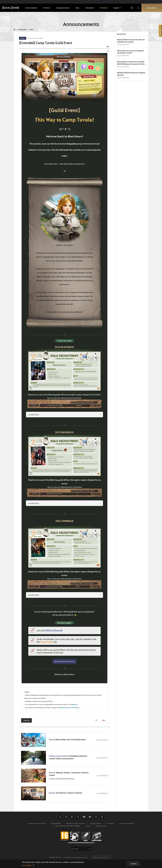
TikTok (102, 817)
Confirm (134, 864)
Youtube (84, 817)
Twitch (72, 817)
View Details (27, 865)
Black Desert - (101, 857)
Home (14, 29)
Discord (90, 817)
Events (31, 29)
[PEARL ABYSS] (55, 857)
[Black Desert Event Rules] (70, 707)
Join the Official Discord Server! (64, 661)
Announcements (22, 29)
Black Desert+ (96, 817)
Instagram (66, 817)
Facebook (78, 817)
